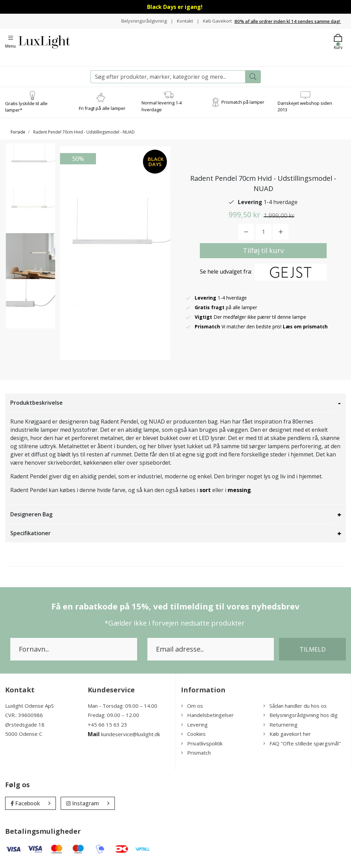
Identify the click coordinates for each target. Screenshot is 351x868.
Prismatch (196, 756)
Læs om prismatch (306, 330)
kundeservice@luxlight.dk (131, 738)
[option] (31, 174)
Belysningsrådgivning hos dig (300, 719)
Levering (194, 728)
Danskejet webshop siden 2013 (305, 110)
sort (205, 493)
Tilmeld (313, 653)
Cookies (193, 738)
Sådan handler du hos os (295, 709)
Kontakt (213, 19)
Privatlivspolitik (202, 747)
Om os (192, 709)
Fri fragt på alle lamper (102, 112)
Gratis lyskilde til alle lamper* (26, 110)
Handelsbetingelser (207, 719)
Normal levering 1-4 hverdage (162, 110)
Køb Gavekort (216, 26)
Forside (18, 135)
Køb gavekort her (287, 738)
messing (239, 493)
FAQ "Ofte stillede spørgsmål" (302, 747)
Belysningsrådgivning (171, 19)
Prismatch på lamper (243, 105)
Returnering (280, 728)
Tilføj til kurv (263, 254)
